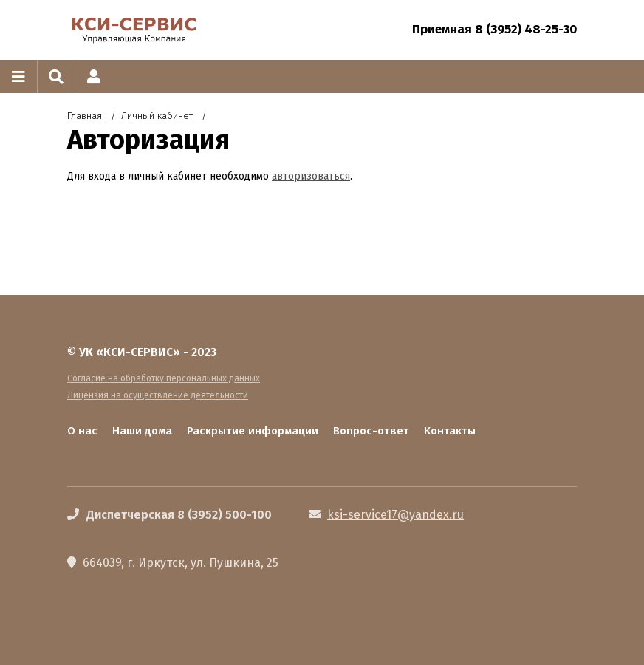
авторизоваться (311, 176)
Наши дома (142, 431)
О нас (82, 431)
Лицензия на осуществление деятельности (158, 395)
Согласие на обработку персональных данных (164, 378)
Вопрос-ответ (371, 431)
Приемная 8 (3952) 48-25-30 (494, 29)
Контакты (450, 431)
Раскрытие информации (253, 431)
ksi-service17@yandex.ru (395, 515)
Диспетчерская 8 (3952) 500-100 (179, 515)
